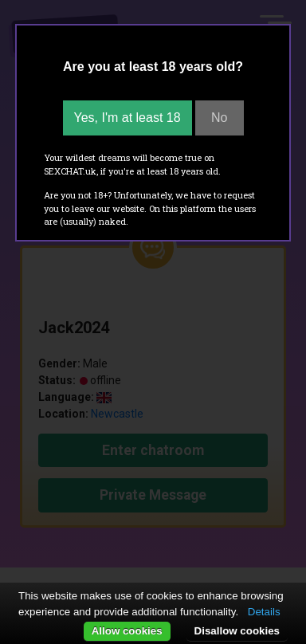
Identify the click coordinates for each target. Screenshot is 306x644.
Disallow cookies (237, 631)
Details (264, 612)
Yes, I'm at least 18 (127, 118)
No (219, 118)
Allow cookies (127, 631)
